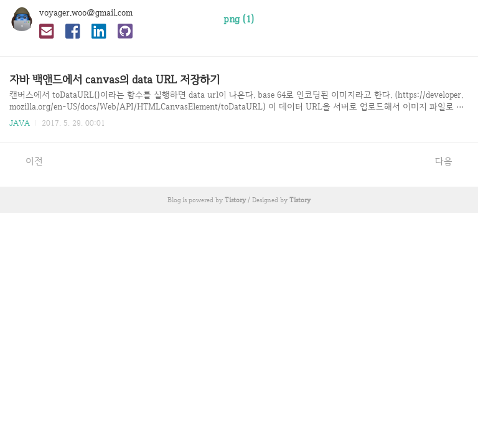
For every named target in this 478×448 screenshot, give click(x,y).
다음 (450, 161)
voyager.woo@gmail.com (86, 12)
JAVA (20, 123)
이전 (28, 161)
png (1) (239, 19)
